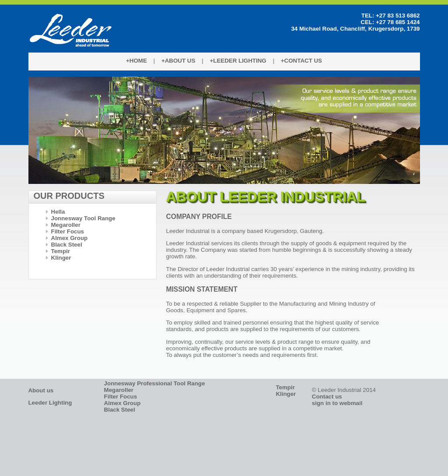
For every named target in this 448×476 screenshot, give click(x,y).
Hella (58, 212)
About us (41, 390)
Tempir (61, 251)
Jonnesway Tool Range (83, 218)
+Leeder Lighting (238, 61)
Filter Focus (68, 231)
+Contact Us (301, 61)
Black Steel (67, 245)
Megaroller (66, 225)
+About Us (178, 61)
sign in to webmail (337, 403)
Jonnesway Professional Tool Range (155, 383)
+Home (136, 61)
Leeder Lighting (50, 403)
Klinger (61, 258)
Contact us (327, 397)
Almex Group (70, 238)
